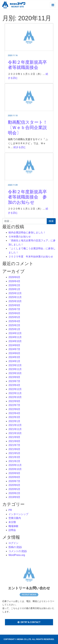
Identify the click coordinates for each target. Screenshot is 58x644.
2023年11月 (15, 369)
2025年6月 (14, 313)
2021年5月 (14, 453)
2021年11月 (15, 429)
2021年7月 (14, 445)
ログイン (13, 543)
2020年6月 (14, 485)
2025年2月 (14, 325)
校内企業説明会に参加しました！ (27, 232)
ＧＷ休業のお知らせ (20, 237)
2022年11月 (15, 393)
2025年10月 (15, 301)
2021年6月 (14, 449)
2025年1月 (14, 329)
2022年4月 (14, 413)
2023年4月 (14, 385)
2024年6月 (14, 353)
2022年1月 (14, 421)
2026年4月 (14, 281)
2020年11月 (15, 465)
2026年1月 (14, 289)
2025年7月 (14, 309)
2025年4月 (14, 321)
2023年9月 (14, 377)
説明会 (12, 530)
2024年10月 (15, 341)
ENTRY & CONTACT (31, 626)
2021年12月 (15, 425)
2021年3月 (14, 457)
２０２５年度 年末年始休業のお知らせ (31, 257)
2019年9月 (14, 497)
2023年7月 (14, 381)
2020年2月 (14, 493)
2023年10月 (15, 373)
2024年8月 (14, 345)
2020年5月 (14, 489)
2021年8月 (14, 441)
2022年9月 (14, 401)
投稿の (15, 547)
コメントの (18, 551)
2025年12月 (15, 293)
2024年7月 (14, 349)
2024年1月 (14, 361)
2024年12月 (15, 333)
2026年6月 (14, 277)
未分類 (12, 522)
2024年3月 (14, 357)
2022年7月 (14, 405)
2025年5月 (14, 317)
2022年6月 (14, 409)
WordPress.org (17, 555)
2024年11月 (15, 337)
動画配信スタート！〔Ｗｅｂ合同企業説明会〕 (28, 130)
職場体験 (13, 526)
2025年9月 (14, 305)
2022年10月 (15, 397)
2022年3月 (14, 417)
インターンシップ (18, 514)
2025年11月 (15, 297)
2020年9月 (14, 473)
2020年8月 (14, 477)
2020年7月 (14, 481)
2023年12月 (15, 365)
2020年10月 (15, 469)
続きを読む (20, 150)
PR (10, 510)
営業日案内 (15, 518)
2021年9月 (14, 437)
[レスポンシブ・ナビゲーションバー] (53, 5)
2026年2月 (14, 285)
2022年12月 (15, 389)
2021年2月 (14, 461)
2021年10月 (15, 433)
